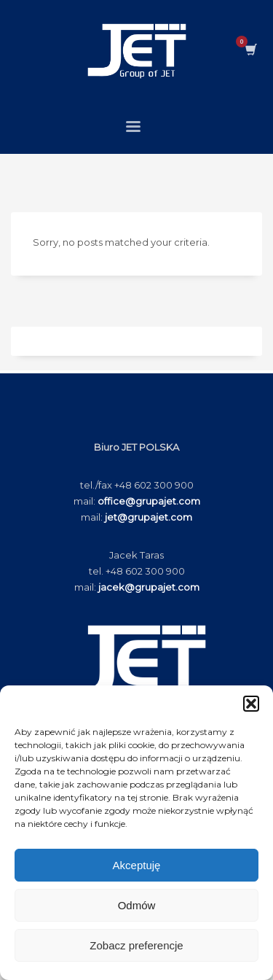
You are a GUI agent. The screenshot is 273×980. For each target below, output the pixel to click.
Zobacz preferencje (136, 945)
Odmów (137, 905)
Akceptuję (137, 865)
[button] (251, 704)
